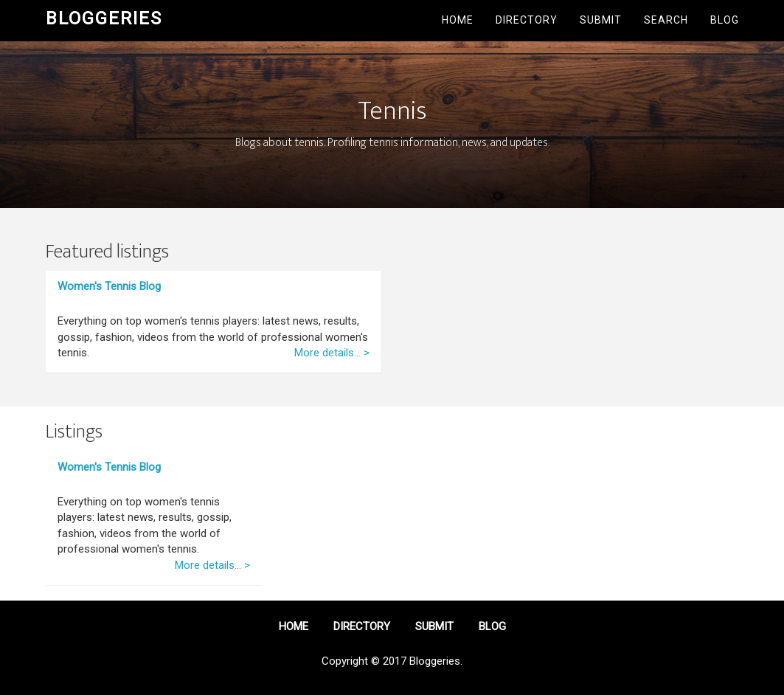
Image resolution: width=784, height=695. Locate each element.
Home (458, 20)
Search (666, 20)
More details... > (332, 353)
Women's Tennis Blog (109, 286)
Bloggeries (104, 18)
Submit (601, 20)
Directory (527, 20)
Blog (725, 20)
